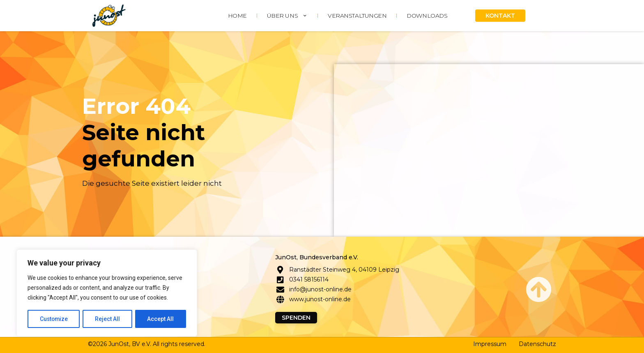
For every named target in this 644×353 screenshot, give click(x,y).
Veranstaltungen (357, 16)
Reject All (108, 319)
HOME (237, 16)
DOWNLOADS (427, 16)
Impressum (490, 344)
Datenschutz (537, 344)
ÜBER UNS (287, 16)
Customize (54, 319)
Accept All (161, 319)
